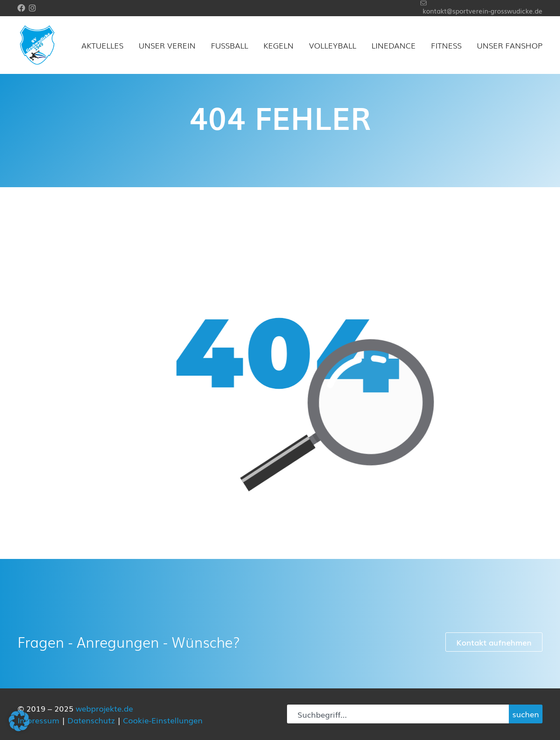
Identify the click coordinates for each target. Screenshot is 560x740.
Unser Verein (167, 45)
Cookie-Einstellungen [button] (163, 720)
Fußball (229, 45)
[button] (19, 721)
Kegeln (278, 45)
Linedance (394, 45)
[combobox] (398, 714)
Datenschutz (91, 720)
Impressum (38, 720)
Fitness (446, 45)
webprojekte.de (104, 708)
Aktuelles (102, 45)
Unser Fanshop (510, 45)
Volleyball (332, 45)
